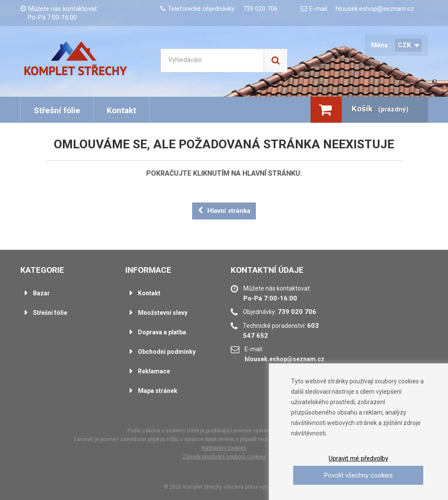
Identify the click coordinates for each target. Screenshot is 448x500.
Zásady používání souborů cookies (224, 457)
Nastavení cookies (224, 448)
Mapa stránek (158, 391)
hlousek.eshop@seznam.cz (375, 9)
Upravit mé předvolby (358, 458)
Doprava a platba (162, 332)
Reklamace (154, 371)
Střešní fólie (57, 110)
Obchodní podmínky (167, 352)
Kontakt (121, 110)
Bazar (41, 293)
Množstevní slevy (163, 313)
